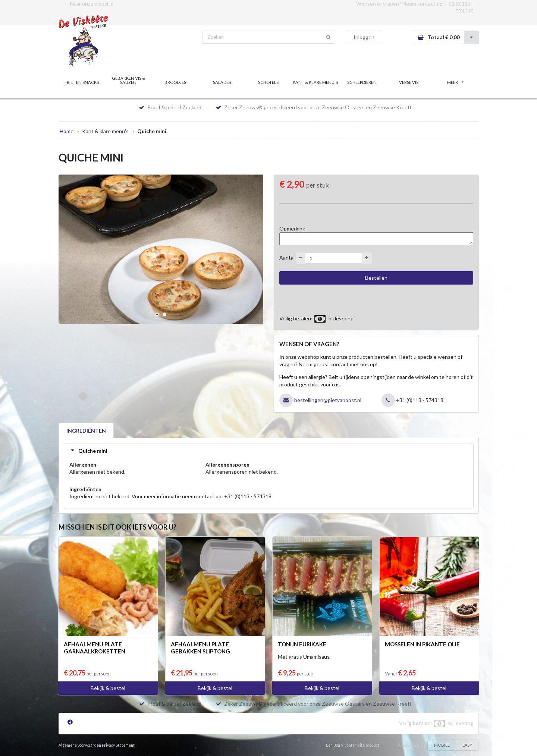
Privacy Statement (118, 745)
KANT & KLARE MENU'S (315, 82)
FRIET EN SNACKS (82, 82)
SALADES (222, 82)
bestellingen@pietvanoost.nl (328, 400)
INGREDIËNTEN (86, 431)
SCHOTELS (268, 82)
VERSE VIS (409, 82)
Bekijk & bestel (108, 688)
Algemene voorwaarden (80, 745)
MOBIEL (442, 745)
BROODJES (175, 82)
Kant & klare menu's (105, 131)
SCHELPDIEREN (362, 82)
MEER (455, 82)
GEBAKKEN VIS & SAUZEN (128, 80)
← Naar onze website (89, 4)
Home (67, 131)
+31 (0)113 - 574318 (420, 400)
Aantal (287, 258)
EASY (467, 745)
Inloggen (364, 37)
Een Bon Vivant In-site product (353, 745)
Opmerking (292, 228)
